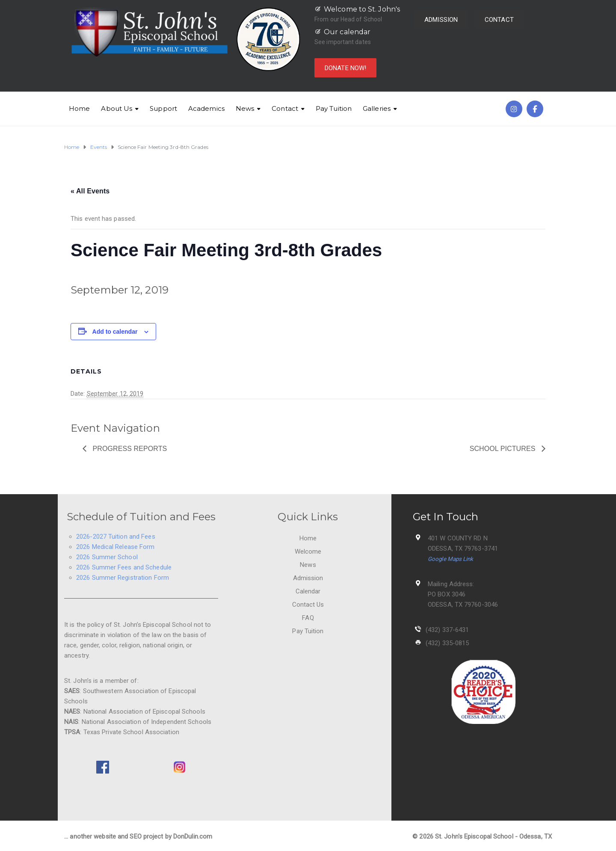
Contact (285, 108)
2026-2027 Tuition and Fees (116, 537)
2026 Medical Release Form (115, 547)
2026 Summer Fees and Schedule (124, 567)
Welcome (308, 552)
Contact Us (308, 605)
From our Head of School (348, 19)
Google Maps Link (451, 559)
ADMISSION (441, 20)
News (245, 108)
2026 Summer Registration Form (123, 578)
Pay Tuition (334, 108)
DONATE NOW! (345, 68)
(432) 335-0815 (447, 643)
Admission (308, 578)
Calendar (308, 591)
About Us (117, 108)
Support (163, 108)
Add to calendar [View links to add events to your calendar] (115, 332)
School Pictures (503, 449)
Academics (206, 108)
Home (79, 108)
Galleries (377, 108)
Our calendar (347, 32)
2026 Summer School (107, 557)
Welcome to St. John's (362, 9)
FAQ (308, 618)
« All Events (90, 191)
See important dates (343, 42)
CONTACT (499, 20)
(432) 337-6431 (447, 630)
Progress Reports (129, 449)
